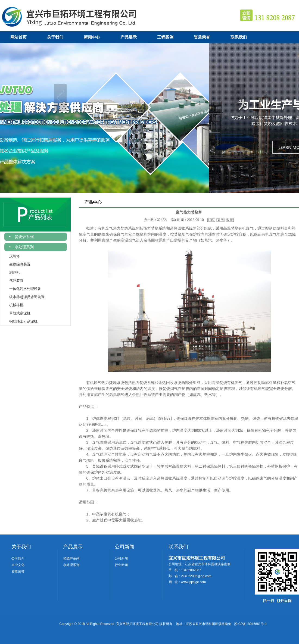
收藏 (230, 220)
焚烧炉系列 (23, 237)
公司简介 (18, 558)
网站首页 (18, 37)
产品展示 (129, 37)
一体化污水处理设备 (21, 289)
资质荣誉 (202, 37)
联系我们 (239, 37)
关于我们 (55, 37)
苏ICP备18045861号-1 (250, 624)
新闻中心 (92, 37)
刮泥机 (10, 272)
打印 (211, 220)
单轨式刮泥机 (15, 313)
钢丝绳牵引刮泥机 (19, 321)
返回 (220, 220)
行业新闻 (121, 565)
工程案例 (165, 37)
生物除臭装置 (15, 264)
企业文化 (18, 565)
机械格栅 (12, 305)
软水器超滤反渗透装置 (22, 297)
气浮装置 (12, 281)
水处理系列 (23, 247)
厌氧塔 (10, 256)
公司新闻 (124, 547)
